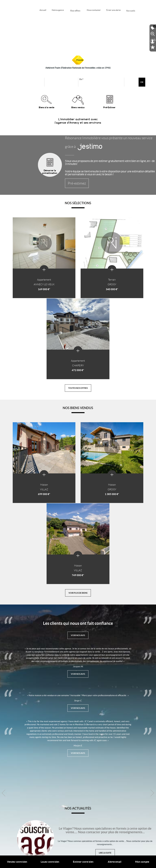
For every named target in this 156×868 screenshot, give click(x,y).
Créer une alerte (116, 10)
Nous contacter (97, 10)
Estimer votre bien (83, 862)
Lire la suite (105, 668)
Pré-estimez (73, 186)
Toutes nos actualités (78, 810)
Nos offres (79, 10)
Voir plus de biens (78, 407)
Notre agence (62, 10)
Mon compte (142, 862)
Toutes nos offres (78, 298)
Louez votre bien (50, 862)
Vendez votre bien (17, 862)
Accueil (48, 10)
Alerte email (115, 862)
